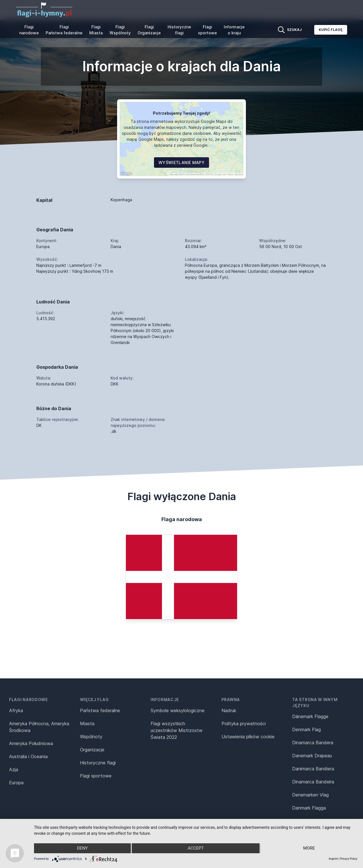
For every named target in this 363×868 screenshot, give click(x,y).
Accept (196, 848)
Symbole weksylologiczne (178, 710)
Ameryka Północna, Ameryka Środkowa (39, 727)
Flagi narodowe (29, 30)
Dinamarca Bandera (313, 743)
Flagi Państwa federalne (64, 30)
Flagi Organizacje (149, 30)
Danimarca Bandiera (313, 769)
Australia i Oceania (28, 756)
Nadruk (229, 710)
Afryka (16, 710)
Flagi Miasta (96, 30)
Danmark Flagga (309, 808)
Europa (16, 783)
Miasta (87, 724)
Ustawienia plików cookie (248, 737)
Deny (82, 848)
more (309, 848)
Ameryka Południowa (31, 743)
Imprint (333, 859)
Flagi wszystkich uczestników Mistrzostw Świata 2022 (177, 730)
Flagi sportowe (207, 30)
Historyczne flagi (179, 30)
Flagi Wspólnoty (120, 30)
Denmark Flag (306, 729)
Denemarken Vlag (310, 795)
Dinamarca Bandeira (313, 782)
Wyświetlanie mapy (181, 163)
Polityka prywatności (244, 724)
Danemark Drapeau (312, 756)
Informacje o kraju (234, 30)
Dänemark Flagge (310, 716)
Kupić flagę (331, 30)
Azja (14, 770)
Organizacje (92, 750)
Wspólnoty (91, 737)
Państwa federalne (100, 710)
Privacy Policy (349, 859)
